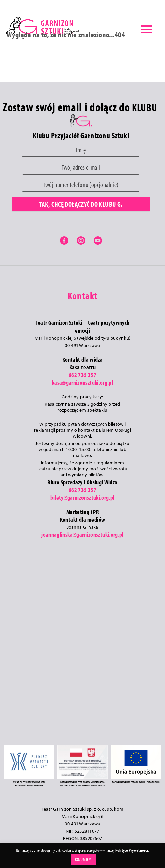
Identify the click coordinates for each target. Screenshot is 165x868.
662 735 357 (82, 375)
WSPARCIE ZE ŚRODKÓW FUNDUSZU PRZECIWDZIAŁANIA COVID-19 (29, 784)
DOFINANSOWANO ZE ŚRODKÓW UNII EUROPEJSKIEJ (136, 782)
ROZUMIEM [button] (83, 859)
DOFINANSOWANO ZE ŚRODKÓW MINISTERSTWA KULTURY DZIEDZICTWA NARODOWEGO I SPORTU (82, 784)
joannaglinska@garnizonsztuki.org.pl (82, 535)
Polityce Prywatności (132, 850)
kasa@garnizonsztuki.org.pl (82, 382)
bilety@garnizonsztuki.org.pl (82, 498)
